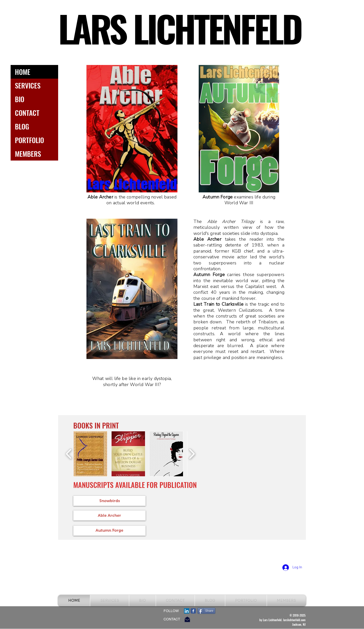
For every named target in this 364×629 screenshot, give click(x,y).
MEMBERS (28, 154)
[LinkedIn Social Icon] (187, 611)
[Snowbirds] (109, 501)
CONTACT (27, 113)
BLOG (22, 126)
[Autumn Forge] (109, 531)
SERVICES (28, 85)
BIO (20, 99)
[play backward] (69, 454)
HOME (23, 72)
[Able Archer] (109, 515)
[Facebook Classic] (193, 611)
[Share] (206, 611)
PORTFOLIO (29, 140)
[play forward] (192, 454)
